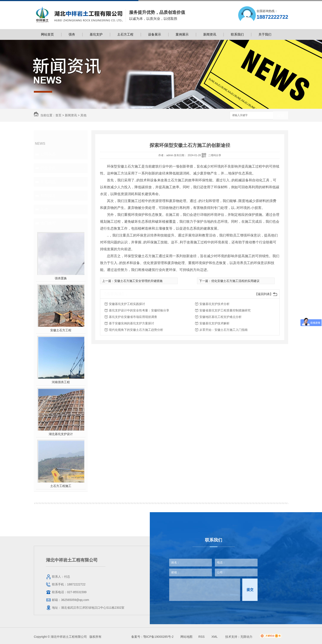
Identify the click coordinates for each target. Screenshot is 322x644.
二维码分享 (215, 155)
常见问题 (48, 182)
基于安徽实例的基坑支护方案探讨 (131, 323)
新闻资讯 (210, 34)
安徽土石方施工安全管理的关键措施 (138, 281)
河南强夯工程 (61, 382)
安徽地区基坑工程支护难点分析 (220, 317)
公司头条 (48, 154)
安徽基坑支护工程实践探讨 (127, 304)
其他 (83, 115)
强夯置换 (61, 278)
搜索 (281, 116)
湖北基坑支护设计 (61, 434)
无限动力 (246, 637)
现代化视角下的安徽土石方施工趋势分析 (136, 330)
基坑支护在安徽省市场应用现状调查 (133, 317)
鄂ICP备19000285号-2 (158, 637)
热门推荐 (48, 223)
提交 (250, 590)
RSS (202, 637)
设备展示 (155, 34)
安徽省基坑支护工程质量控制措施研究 (225, 310)
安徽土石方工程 (61, 330)
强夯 (72, 34)
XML (215, 637)
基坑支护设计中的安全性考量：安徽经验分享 (139, 310)
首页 (58, 115)
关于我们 (265, 34)
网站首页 (47, 34)
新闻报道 (48, 196)
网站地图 (186, 637)
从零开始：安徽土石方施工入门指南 (224, 330)
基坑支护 (96, 34)
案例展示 (182, 34)
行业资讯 (48, 168)
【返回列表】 (264, 294)
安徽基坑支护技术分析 (214, 304)
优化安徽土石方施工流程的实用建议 (235, 281)
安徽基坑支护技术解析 (214, 323)
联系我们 (237, 34)
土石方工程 (125, 34)
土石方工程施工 (61, 486)
